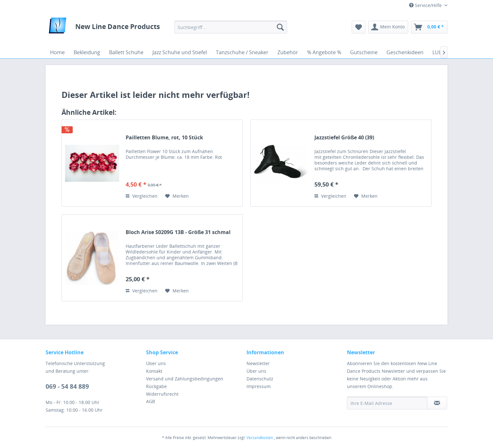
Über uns (156, 363)
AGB (151, 401)
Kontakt (154, 371)
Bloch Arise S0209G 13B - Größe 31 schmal (178, 232)
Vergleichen (142, 196)
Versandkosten (260, 438)
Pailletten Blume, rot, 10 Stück (164, 138)
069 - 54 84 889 (67, 386)
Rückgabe (156, 386)
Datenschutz (260, 379)
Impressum (259, 386)
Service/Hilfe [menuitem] (426, 5)
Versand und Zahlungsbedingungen (185, 379)
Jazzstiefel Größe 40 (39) (344, 138)
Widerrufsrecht (162, 394)
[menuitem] (231, 27)
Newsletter (258, 363)
